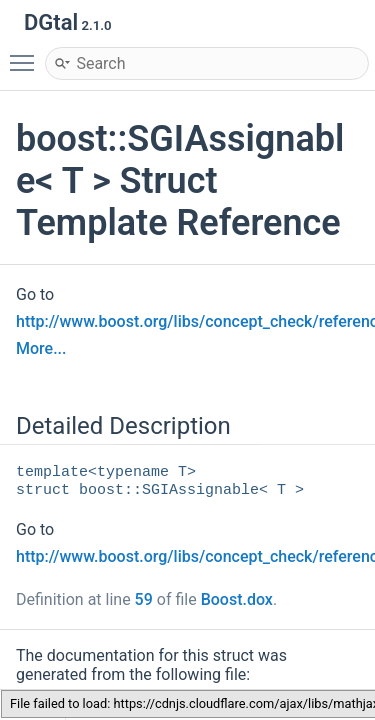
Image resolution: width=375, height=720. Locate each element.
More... (41, 348)
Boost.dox (237, 599)
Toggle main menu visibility (27, 54)
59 (144, 599)
